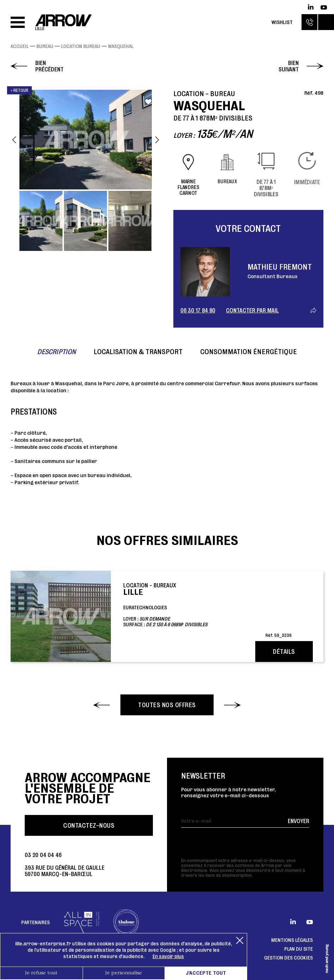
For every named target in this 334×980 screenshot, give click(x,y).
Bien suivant (289, 66)
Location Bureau (81, 46)
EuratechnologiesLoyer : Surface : (207, 609)
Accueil (20, 46)
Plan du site (299, 949)
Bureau (45, 46)
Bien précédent (49, 66)
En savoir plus (168, 956)
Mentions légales (292, 940)
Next (157, 140)
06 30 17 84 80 (198, 310)
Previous (14, 140)
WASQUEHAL (121, 46)
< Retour (19, 90)
